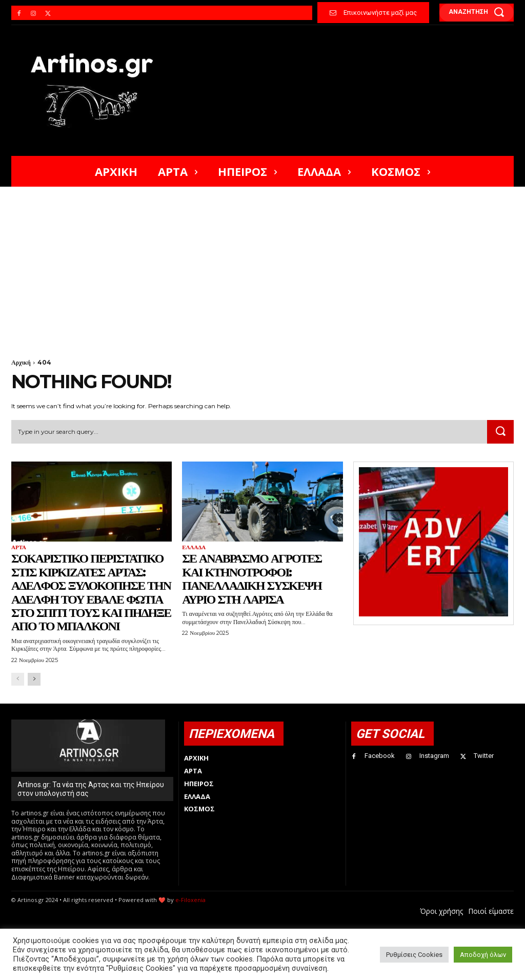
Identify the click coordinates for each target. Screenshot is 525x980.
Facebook (380, 756)
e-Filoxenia (190, 900)
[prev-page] (18, 679)
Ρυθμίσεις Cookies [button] (414, 955)
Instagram (434, 756)
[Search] (500, 432)
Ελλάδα (194, 547)
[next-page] (34, 679)
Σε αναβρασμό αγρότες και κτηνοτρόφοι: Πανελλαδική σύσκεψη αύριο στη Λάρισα (252, 578)
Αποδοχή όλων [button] (483, 955)
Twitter (484, 756)
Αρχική (21, 362)
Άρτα (19, 547)
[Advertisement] (262, 264)
